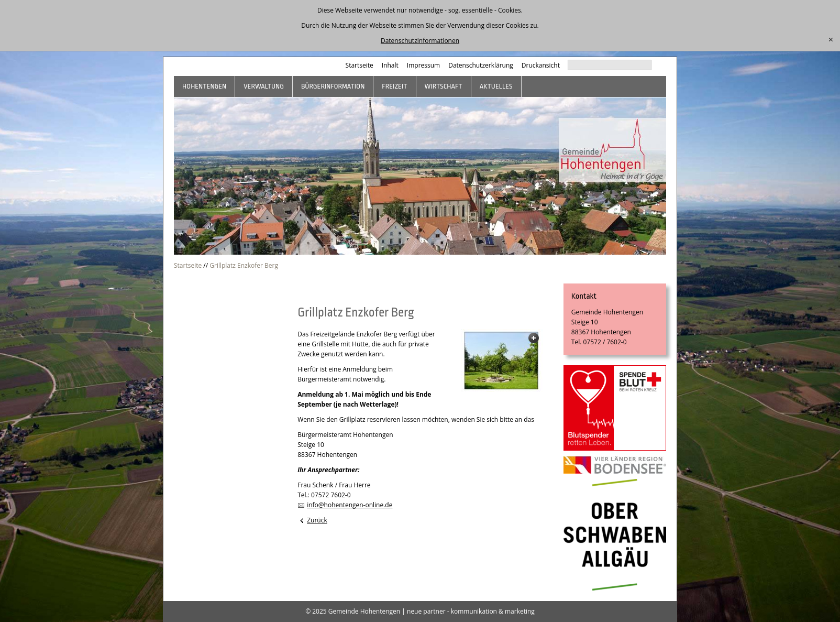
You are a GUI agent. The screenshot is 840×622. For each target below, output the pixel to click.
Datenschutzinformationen (420, 41)
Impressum (423, 65)
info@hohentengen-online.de (350, 505)
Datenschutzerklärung (481, 65)
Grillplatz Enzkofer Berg (244, 265)
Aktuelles (496, 86)
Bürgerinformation (333, 86)
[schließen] (831, 40)
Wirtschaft (444, 86)
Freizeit (394, 86)
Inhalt (390, 65)
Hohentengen (204, 86)
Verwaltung (264, 86)
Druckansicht (541, 65)
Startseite (360, 65)
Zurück (317, 520)
